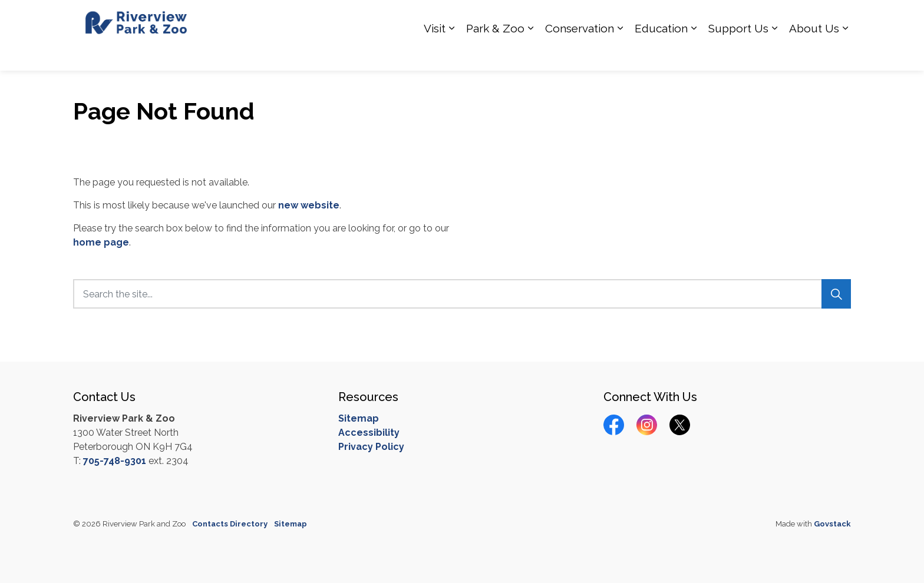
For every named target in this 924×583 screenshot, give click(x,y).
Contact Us (712, 18)
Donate (804, 18)
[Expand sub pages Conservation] (620, 53)
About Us (814, 53)
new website (309, 205)
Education (661, 53)
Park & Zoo (495, 53)
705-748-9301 (115, 461)
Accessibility (369, 433)
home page (101, 242)
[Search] (836, 294)
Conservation (580, 53)
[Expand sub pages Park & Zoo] (530, 53)
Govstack (832, 524)
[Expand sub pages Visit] (451, 53)
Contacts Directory (230, 524)
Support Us (738, 53)
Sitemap (359, 418)
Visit (435, 53)
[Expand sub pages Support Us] (774, 53)
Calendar (761, 18)
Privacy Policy (371, 447)
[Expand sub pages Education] (694, 53)
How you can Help (558, 18)
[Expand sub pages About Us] (845, 53)
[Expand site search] (839, 18)
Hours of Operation (642, 18)
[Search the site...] (462, 294)
